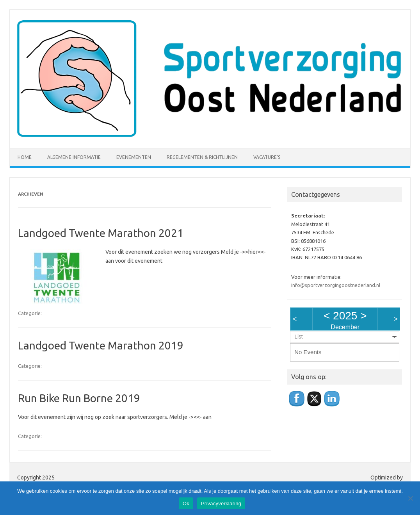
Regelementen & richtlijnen (202, 157)
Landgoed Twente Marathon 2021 (101, 233)
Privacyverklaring (221, 503)
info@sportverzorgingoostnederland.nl (336, 285)
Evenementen (134, 157)
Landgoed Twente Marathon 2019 (101, 345)
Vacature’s (267, 157)
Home (25, 157)
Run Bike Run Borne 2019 (79, 398)
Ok (186, 503)
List (298, 337)
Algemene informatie (74, 157)
